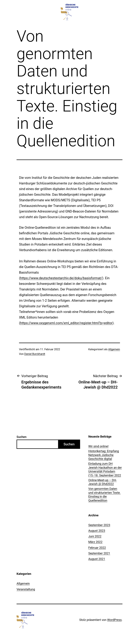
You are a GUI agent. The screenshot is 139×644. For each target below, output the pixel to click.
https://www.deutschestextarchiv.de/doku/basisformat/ (61, 278)
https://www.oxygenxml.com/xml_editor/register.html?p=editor (66, 323)
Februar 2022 (97, 548)
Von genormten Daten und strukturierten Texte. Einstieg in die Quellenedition (104, 494)
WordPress (114, 620)
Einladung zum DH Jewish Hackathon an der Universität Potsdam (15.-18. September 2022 (105, 469)
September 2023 (99, 525)
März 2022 (95, 542)
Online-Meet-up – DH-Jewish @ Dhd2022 (103, 482)
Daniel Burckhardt (35, 354)
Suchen (22, 437)
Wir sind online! (98, 446)
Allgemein (114, 349)
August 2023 (97, 531)
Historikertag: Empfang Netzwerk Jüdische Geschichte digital (104, 455)
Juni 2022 (95, 536)
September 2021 (99, 553)
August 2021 (97, 559)
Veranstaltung (26, 589)
